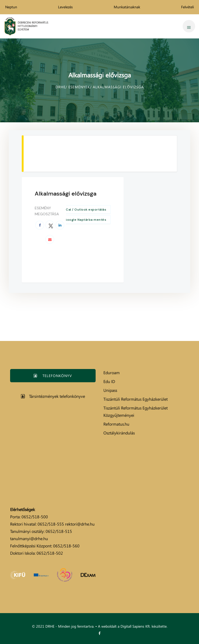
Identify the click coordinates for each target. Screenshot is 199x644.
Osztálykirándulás (119, 433)
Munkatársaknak (127, 7)
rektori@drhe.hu (80, 524)
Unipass (110, 390)
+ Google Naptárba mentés (84, 220)
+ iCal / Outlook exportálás (84, 210)
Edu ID (109, 381)
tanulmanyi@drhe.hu (29, 539)
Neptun (11, 7)
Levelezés (65, 7)
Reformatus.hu (116, 424)
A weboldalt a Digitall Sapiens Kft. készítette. (133, 626)
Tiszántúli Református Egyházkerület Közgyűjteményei (136, 412)
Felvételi (187, 7)
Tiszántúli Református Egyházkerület (136, 399)
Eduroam (112, 373)
